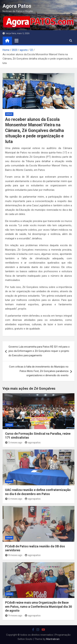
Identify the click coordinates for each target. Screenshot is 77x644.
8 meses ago (14, 555)
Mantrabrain (53, 639)
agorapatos (33, 443)
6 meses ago (14, 499)
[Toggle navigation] (17, 41)
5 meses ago (14, 443)
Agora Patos (17, 6)
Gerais (9, 114)
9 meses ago (14, 616)
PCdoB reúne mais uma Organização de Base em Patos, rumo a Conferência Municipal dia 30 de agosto (38, 606)
